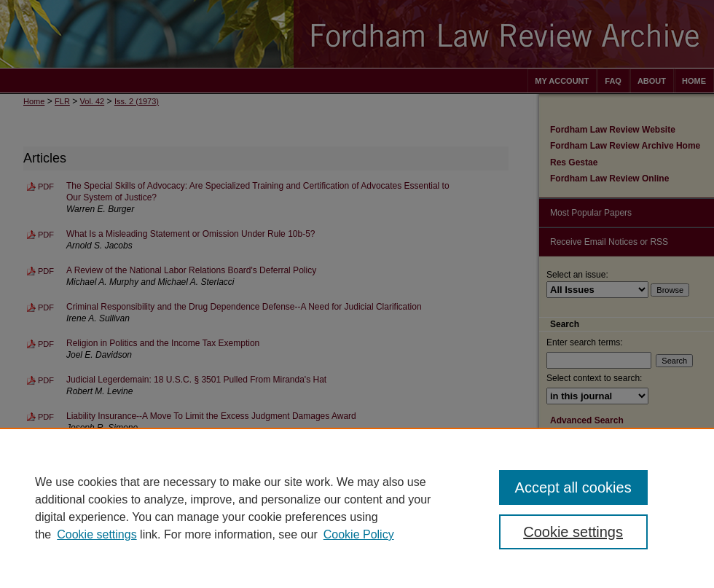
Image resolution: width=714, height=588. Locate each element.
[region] (357, 508)
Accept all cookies (573, 487)
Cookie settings (97, 534)
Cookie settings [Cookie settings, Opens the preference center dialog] (573, 532)
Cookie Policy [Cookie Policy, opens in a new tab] (359, 534)
